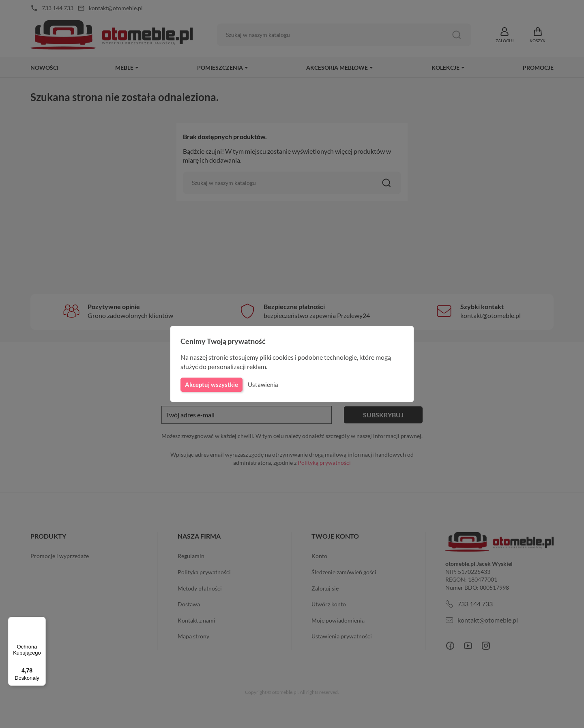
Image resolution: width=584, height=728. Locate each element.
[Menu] (41, 622)
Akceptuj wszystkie (211, 384)
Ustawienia (262, 384)
